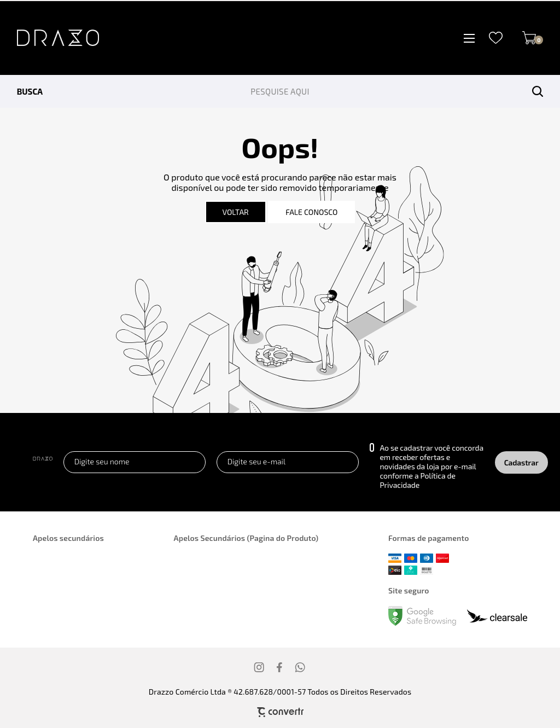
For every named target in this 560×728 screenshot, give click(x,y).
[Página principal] (49, 38)
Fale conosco (311, 212)
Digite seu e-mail (256, 461)
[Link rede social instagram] (260, 667)
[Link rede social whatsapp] (300, 667)
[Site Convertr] (280, 712)
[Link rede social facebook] (280, 667)
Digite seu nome (102, 461)
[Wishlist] (496, 38)
